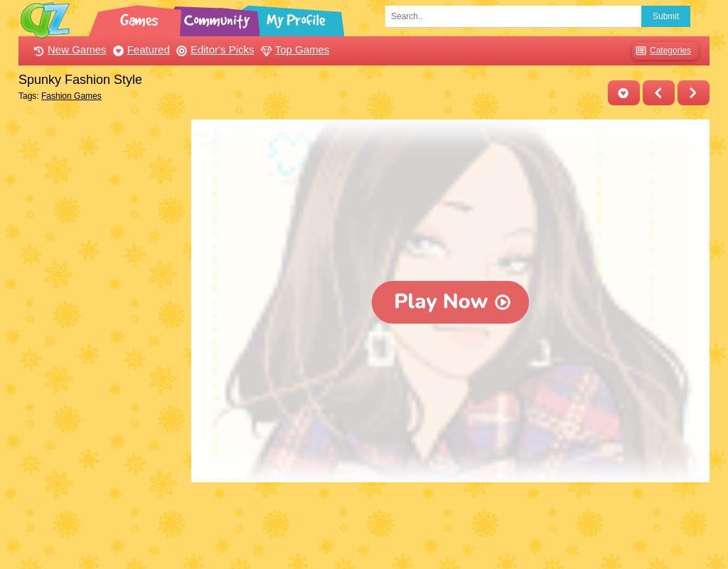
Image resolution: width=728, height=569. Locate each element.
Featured (140, 49)
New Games (68, 49)
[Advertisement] (101, 333)
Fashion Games (71, 96)
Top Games (294, 49)
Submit (666, 16)
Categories (662, 51)
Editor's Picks (214, 49)
